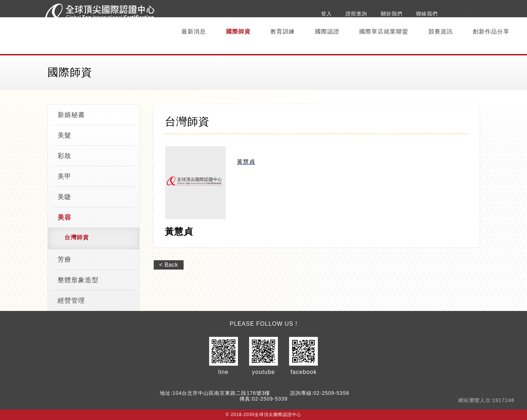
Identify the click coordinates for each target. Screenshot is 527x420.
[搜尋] (497, 14)
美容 (64, 217)
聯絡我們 (427, 14)
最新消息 (194, 31)
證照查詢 (356, 14)
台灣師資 (77, 237)
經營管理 (71, 301)
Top (501, 305)
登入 (326, 14)
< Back (169, 265)
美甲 (64, 176)
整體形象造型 (78, 280)
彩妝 (64, 156)
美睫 (64, 197)
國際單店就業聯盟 (384, 31)
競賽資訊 (441, 31)
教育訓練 (283, 31)
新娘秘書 (71, 115)
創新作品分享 (491, 31)
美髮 (64, 135)
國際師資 (238, 31)
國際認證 (327, 31)
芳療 (64, 259)
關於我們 (392, 14)
